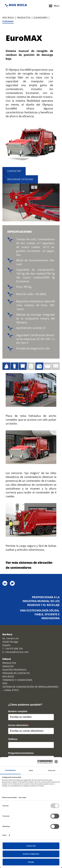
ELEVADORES (41, 18)
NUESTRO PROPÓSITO (14, 670)
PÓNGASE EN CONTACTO (16, 673)
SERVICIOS (8, 666)
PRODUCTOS (24, 18)
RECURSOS (8, 677)
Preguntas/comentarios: (21, 753)
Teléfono (13, 739)
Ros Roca (8, 18)
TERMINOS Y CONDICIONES (17, 680)
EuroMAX (8, 21)
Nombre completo (18, 711)
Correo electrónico (19, 725)
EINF (5, 683)
